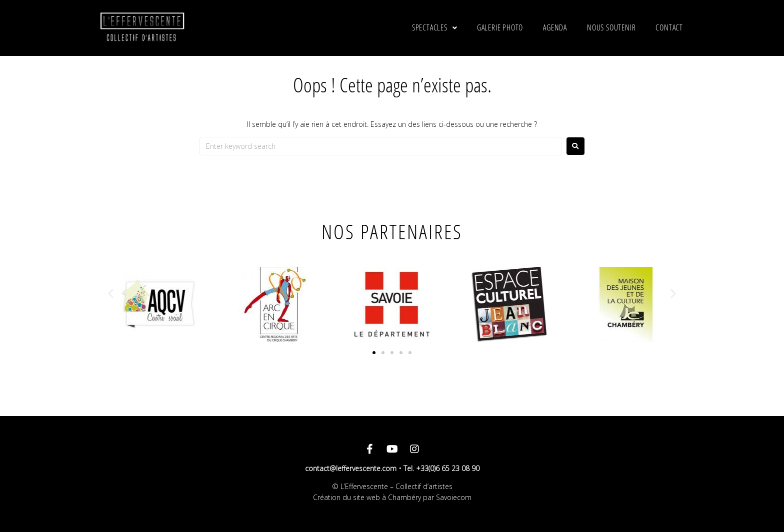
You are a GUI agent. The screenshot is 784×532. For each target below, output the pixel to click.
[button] (111, 293)
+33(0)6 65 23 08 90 (448, 468)
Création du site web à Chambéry (367, 497)
